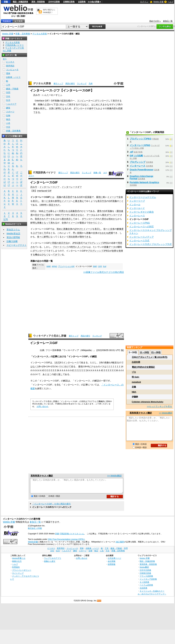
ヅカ (134, 372)
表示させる (77, 215)
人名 (8, 123)
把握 (111, 233)
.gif (131, 152)
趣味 (8, 108)
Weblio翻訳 (144, 570)
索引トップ (58, 84)
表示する (117, 101)
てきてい (57, 255)
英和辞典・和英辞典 (148, 567)
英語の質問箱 (13, 237)
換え (82, 201)
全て (5, 59)
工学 (8, 85)
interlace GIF (42, 101)
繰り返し (58, 374)
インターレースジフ (49, 187)
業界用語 (10, 66)
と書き (76, 201)
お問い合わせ (42, 406)
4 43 (42, 370)
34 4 (59, 370)
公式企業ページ (114, 561)
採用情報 (112, 567)
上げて (36, 233)
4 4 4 (37, 370)
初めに (60, 229)
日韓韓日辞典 (69, 2)
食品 (8, 119)
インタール (135, 205)
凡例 (91, 84)
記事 (55, 356)
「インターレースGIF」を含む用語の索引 (51, 507)
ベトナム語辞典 (146, 588)
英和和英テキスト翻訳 (42, 476)
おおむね (104, 233)
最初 (80, 366)
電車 (8, 73)
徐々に (45, 201)
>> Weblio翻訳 (115, 476)
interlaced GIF (44, 191)
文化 (8, 96)
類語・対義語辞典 (20, 2)
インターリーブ (137, 201)
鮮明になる (61, 108)
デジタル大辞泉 (40, 34)
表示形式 (68, 197)
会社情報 (112, 564)
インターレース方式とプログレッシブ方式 (150, 244)
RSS (99, 604)
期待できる (85, 237)
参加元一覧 (168, 21)
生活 (8, 100)
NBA (134, 392)
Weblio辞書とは (19, 561)
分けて (68, 366)
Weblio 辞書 (158, 2)
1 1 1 (117, 366)
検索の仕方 (17, 564)
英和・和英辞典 (38, 2)
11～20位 (144, 352)
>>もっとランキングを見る (159, 406)
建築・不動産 (12, 89)
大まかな (105, 104)
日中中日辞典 (54, 2)
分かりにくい (95, 223)
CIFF (100, 266)
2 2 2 (79, 370)
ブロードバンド (61, 247)
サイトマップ (18, 576)
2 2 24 (85, 370)
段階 (80, 233)
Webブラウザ (62, 215)
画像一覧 (97, 173)
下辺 (56, 104)
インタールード (137, 208)
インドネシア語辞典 (148, 582)
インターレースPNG (140, 145)
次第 (51, 108)
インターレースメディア (142, 237)
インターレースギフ (72, 187)
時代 (73, 247)
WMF (49, 266)
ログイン (144, 2)
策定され (53, 205)
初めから (113, 219)
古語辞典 (82, 2)
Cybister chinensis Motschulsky (148, 402)
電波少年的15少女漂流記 (143, 367)
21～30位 (156, 352)
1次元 (57, 362)
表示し (43, 108)
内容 (114, 108)
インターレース (40, 356)
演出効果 (73, 237)
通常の (100, 211)
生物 (8, 115)
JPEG (75, 243)
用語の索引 (70, 84)
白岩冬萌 (136, 362)
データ (90, 215)
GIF (81, 197)
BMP (95, 266)
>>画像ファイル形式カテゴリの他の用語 (104, 272)
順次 (104, 215)
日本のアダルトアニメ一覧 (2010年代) (150, 357)
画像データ (110, 247)
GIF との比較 (136, 156)
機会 (37, 255)
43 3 (103, 370)
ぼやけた (79, 229)
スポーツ (10, 112)
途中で (92, 108)
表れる (54, 223)
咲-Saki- (136, 377)
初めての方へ (155, 21)
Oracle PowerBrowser (142, 170)
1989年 (43, 205)
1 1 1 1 (111, 366)
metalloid (136, 382)
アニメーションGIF (66, 266)
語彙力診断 (12, 241)
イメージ (112, 197)
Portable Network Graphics (144, 182)
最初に (99, 197)
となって (46, 223)
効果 (114, 251)
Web (41, 211)
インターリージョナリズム (143, 197)
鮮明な (58, 201)
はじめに (96, 104)
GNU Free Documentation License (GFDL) (66, 542)
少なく (45, 255)
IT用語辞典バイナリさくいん (72, 537)
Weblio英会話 (13, 234)
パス (60, 366)
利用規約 (16, 570)
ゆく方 (43, 233)
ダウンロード (102, 101)
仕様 (68, 101)
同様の (55, 243)
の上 (44, 104)
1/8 (101, 362)
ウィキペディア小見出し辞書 (50, 336)
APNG (55, 266)
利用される (65, 211)
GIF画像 (55, 101)
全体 (121, 197)
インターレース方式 (139, 241)
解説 (95, 356)
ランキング (82, 84)
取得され (39, 219)
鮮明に (47, 237)
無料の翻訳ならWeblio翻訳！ (49, 11)
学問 (8, 93)
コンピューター (85, 101)
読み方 (34, 187)
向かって (65, 104)
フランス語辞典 (146, 579)
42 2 (73, 370)
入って (81, 247)
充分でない (40, 215)
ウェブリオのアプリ (53, 561)
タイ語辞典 (144, 585)
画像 (40, 104)
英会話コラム (13, 230)
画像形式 (75, 211)
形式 (80, 243)
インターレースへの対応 (142, 227)
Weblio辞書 (33, 545)
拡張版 (88, 197)
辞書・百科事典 (23, 34)
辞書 (6, 2)
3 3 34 (115, 370)
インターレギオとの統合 (142, 212)
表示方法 (102, 201)
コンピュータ (12, 70)
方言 (8, 127)
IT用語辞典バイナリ (44, 173)
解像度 (120, 229)
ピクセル (93, 366)
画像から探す (50, 564)
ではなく (85, 104)
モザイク (114, 104)
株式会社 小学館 (35, 531)
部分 (104, 219)
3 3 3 (48, 370)
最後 (82, 223)
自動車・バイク (13, 77)
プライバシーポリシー (22, 573)
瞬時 (120, 247)
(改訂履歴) (120, 545)
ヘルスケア (11, 104)
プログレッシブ (138, 162)
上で (46, 211)
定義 (134, 387)
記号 (6, 219)
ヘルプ (171, 2)
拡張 (64, 101)
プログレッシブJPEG (98, 243)
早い (75, 233)
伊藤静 (135, 397)
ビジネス (10, 62)
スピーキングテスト (17, 245)
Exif (105, 266)
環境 (48, 215)
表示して (71, 219)
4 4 (69, 370)
